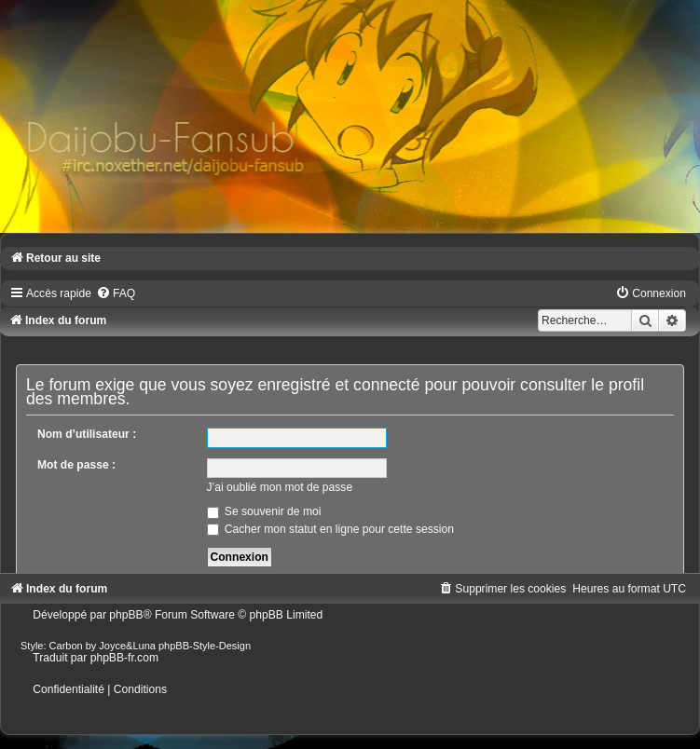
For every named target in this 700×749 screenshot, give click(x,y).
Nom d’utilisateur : (87, 434)
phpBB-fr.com (124, 658)
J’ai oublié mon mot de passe (280, 487)
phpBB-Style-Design (205, 646)
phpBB (126, 615)
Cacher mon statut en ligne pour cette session (330, 529)
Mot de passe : (76, 465)
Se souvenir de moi (264, 511)
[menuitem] (116, 293)
